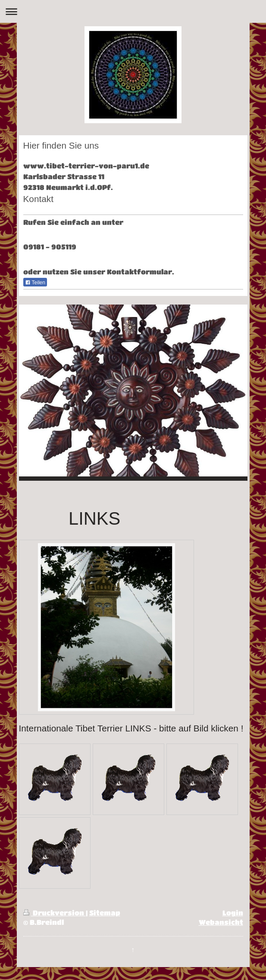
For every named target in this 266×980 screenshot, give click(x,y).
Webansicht (221, 922)
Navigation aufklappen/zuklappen (133, 11)
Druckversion (55, 913)
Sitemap (105, 913)
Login (233, 913)
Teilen (35, 283)
